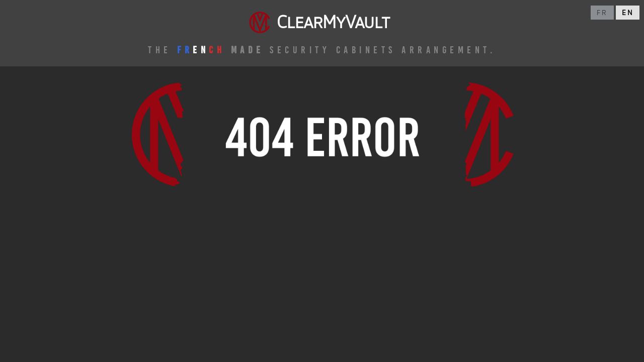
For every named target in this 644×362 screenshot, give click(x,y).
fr (602, 13)
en (628, 13)
